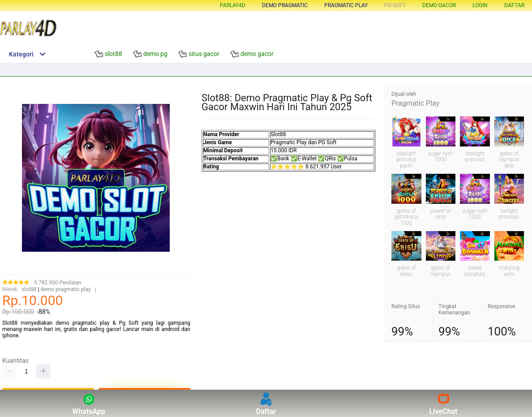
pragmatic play (346, 5)
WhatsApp (89, 403)
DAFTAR (514, 5)
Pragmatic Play (415, 103)
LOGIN (480, 5)
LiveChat (444, 403)
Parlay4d (233, 5)
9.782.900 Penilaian (58, 283)
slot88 (29, 290)
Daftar (266, 403)
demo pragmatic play (65, 290)
